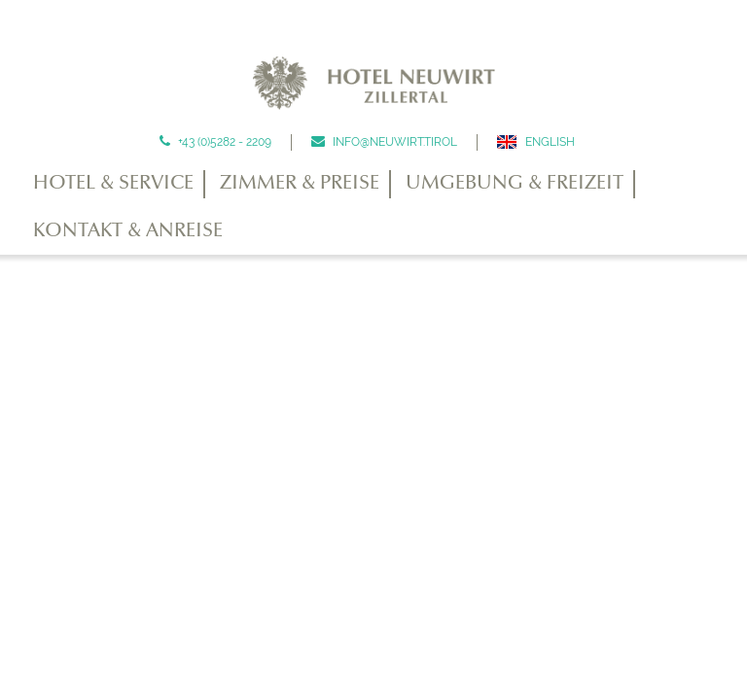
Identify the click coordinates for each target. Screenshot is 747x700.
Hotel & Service (113, 184)
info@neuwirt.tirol (393, 142)
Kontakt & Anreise (128, 231)
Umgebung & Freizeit (515, 184)
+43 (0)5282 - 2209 (223, 142)
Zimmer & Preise (300, 184)
